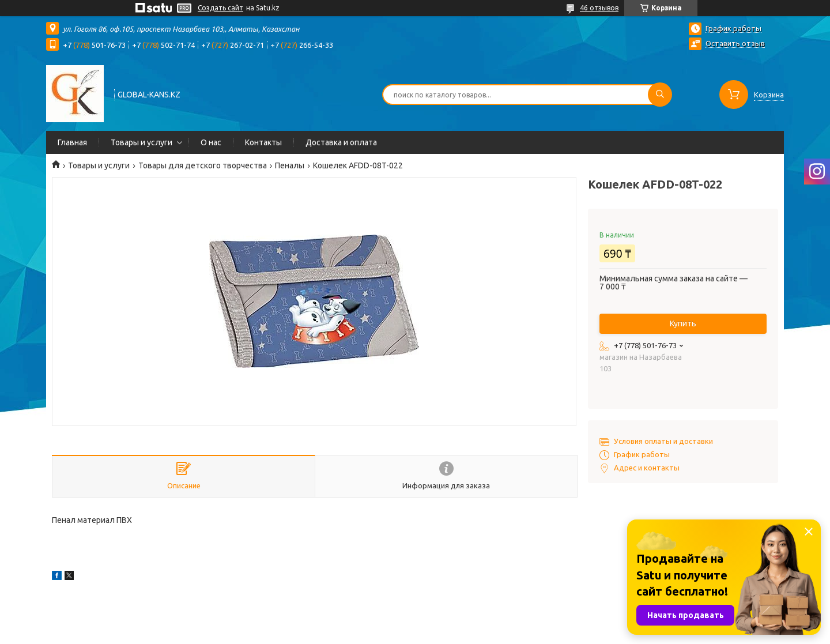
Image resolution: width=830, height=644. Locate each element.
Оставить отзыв (735, 43)
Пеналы (290, 165)
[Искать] (660, 95)
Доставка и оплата (341, 142)
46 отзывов (599, 8)
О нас (211, 142)
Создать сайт (220, 8)
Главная (72, 142)
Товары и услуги (142, 142)
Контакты (263, 142)
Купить (683, 323)
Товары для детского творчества (203, 165)
